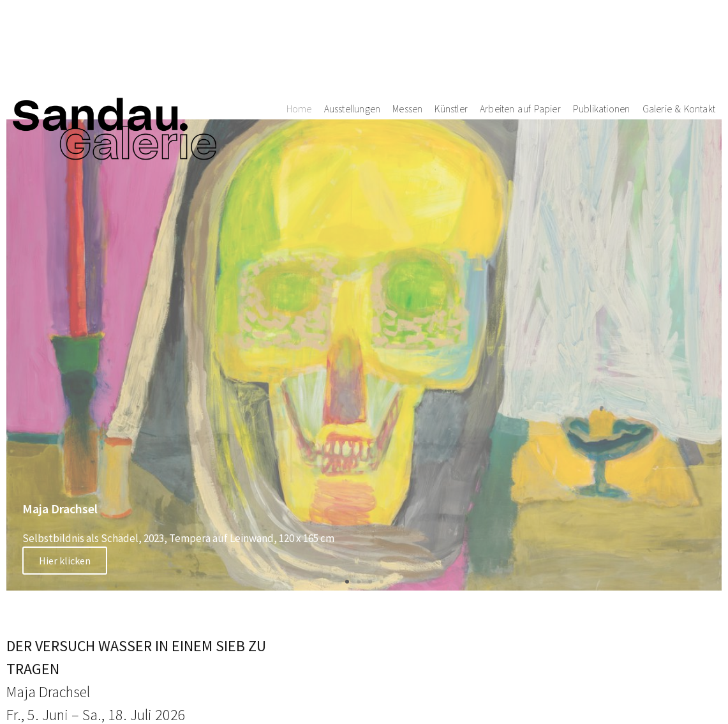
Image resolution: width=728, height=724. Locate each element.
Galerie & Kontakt (679, 56)
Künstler (451, 56)
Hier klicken (65, 561)
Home (299, 56)
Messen (407, 56)
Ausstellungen (353, 56)
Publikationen (602, 56)
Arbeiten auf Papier (520, 56)
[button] (347, 582)
